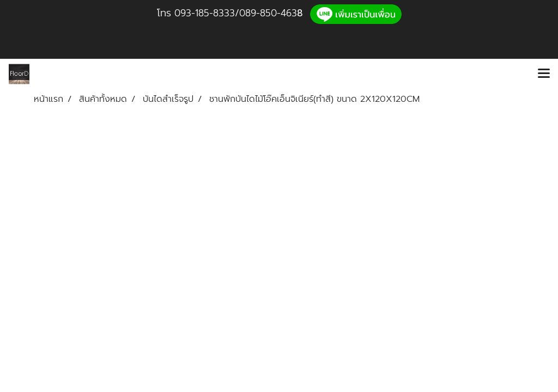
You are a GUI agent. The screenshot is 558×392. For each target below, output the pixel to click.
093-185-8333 (205, 13)
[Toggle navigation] (544, 74)
